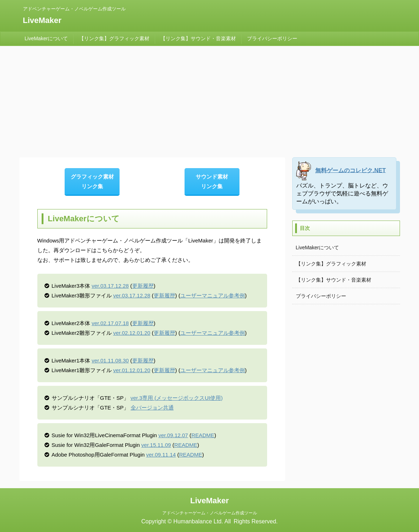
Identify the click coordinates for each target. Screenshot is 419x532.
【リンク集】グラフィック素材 (114, 38)
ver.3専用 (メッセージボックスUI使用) (177, 398)
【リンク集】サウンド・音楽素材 (198, 38)
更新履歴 (143, 286)
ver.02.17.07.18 (110, 323)
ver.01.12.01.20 (132, 370)
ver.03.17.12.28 (110, 286)
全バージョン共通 (152, 408)
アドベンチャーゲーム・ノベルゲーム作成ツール (210, 513)
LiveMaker (42, 20)
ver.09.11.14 (161, 455)
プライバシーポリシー (272, 38)
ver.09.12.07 (173, 435)
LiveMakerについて (46, 38)
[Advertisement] (209, 100)
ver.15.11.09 (156, 445)
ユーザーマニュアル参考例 (213, 295)
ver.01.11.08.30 (110, 360)
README (203, 435)
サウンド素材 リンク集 (212, 181)
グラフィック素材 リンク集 (92, 181)
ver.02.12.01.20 (132, 333)
